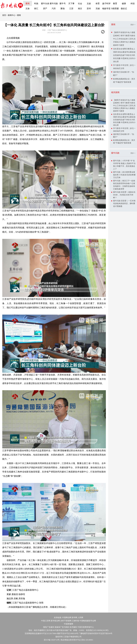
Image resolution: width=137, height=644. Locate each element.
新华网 (74, 618)
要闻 (28, 4)
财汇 (36, 9)
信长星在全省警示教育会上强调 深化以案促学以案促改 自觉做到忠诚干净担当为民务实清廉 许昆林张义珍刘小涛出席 (124, 55)
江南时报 (75, 621)
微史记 (124, 9)
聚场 (63, 9)
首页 (4, 15)
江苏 (71, 9)
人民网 (80, 618)
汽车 (54, 9)
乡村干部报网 (66, 621)
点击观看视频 (13, 38)
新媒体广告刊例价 (62, 627)
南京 (80, 9)
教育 (115, 4)
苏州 (89, 9)
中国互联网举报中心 (86, 627)
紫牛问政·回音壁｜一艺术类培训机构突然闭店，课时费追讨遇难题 (124, 203)
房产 (45, 9)
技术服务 (73, 627)
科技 (133, 4)
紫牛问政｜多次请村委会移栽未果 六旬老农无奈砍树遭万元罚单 (124, 175)
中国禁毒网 (68, 624)
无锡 (98, 9)
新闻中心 (12, 15)
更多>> (133, 25)
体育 (98, 4)
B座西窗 (115, 9)
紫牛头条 (45, 4)
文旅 (28, 9)
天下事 (71, 4)
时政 (36, 4)
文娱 (89, 4)
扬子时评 (106, 4)
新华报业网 (55, 621)
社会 (80, 4)
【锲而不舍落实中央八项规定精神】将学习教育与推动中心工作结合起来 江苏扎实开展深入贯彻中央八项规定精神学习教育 (124, 39)
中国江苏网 (46, 621)
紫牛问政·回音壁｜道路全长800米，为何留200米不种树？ (124, 195)
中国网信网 (67, 618)
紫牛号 (63, 4)
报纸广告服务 (49, 627)
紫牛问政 (54, 4)
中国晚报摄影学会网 (88, 621)
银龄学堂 (106, 9)
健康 (124, 4)
